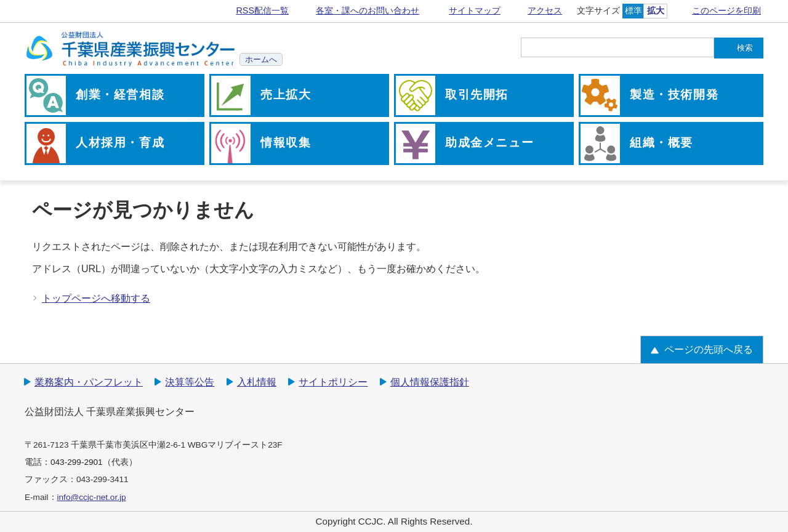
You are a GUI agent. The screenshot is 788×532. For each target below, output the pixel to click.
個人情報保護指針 (430, 382)
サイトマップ (475, 10)
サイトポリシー (333, 382)
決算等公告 (190, 382)
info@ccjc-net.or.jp (92, 497)
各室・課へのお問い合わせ (368, 10)
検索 (745, 48)
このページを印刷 (726, 10)
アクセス (545, 10)
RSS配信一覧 (262, 10)
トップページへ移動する (96, 298)
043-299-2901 (77, 462)
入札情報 (257, 382)
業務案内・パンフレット (89, 382)
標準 (633, 10)
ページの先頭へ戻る (709, 349)
